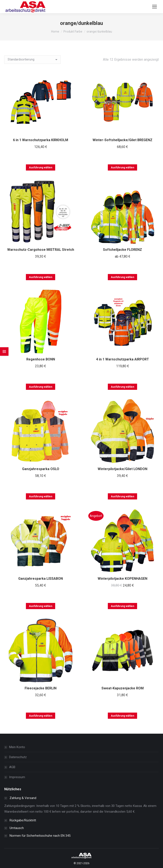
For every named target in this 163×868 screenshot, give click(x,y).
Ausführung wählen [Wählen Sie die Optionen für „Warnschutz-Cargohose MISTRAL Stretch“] (41, 277)
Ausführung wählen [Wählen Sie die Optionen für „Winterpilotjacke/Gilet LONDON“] (122, 496)
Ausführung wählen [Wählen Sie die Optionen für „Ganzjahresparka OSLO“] (41, 496)
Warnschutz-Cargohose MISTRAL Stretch (41, 250)
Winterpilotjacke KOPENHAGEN (122, 579)
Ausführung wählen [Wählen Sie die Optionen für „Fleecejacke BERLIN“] (41, 716)
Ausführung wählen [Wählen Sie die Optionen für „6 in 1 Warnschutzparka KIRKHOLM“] (41, 168)
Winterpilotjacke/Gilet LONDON (122, 469)
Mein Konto (17, 747)
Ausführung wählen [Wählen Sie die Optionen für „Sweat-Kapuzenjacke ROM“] (122, 716)
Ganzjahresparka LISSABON (41, 579)
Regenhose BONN (41, 359)
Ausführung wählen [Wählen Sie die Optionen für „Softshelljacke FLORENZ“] (122, 277)
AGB (12, 767)
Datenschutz (18, 757)
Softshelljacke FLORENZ (122, 250)
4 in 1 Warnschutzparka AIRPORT (123, 359)
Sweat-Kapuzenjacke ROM (123, 688)
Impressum (17, 777)
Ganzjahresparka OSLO (41, 469)
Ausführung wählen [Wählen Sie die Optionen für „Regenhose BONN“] (41, 387)
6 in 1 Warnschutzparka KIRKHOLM (41, 140)
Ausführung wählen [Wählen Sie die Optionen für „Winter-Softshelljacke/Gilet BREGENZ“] (122, 168)
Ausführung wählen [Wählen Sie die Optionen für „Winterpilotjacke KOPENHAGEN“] (122, 606)
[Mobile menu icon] (155, 7)
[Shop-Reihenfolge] (32, 60)
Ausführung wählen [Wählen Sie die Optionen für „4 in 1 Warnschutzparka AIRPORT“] (122, 387)
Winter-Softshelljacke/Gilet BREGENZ (122, 140)
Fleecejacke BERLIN (41, 688)
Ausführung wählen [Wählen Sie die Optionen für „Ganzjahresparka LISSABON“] (41, 606)
